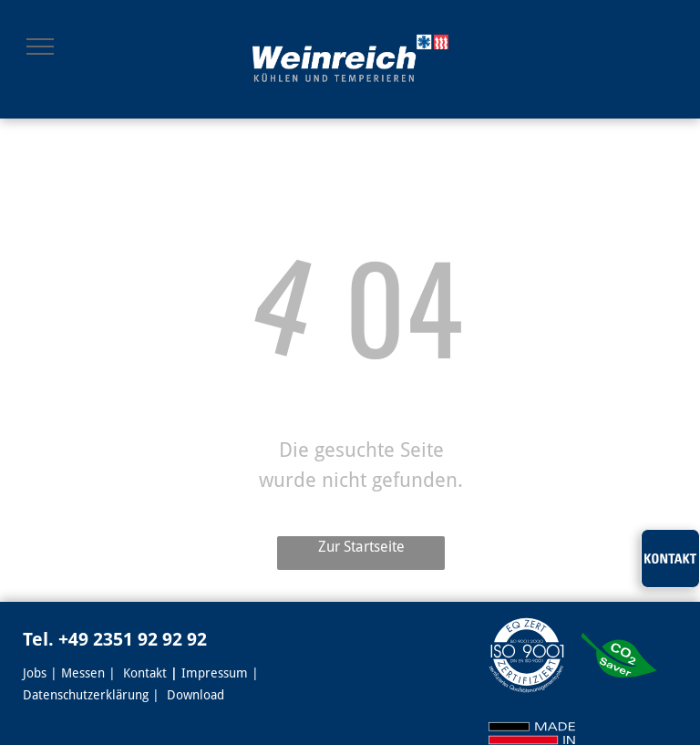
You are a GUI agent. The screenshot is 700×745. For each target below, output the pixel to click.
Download (196, 695)
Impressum (215, 673)
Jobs (35, 673)
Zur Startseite (361, 547)
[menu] (40, 47)
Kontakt (145, 673)
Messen (83, 673)
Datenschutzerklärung (86, 695)
